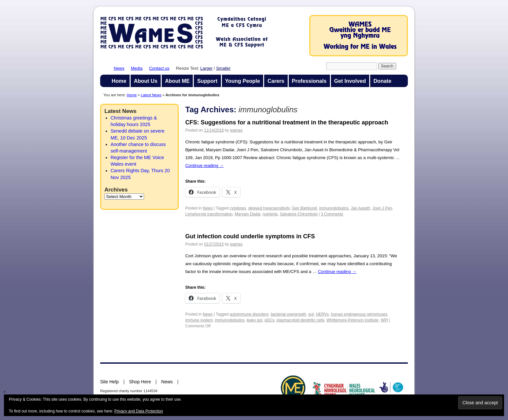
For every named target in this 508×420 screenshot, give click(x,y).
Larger (207, 68)
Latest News (151, 95)
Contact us (159, 68)
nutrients (270, 214)
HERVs (322, 314)
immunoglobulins (334, 208)
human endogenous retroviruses (359, 314)
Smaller (223, 68)
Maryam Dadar (248, 214)
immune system (199, 320)
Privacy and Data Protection (139, 411)
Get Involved (350, 81)
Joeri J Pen (382, 208)
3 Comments (332, 214)
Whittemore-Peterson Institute (353, 320)
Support (207, 81)
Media (137, 68)
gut (311, 314)
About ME (177, 81)
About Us (146, 81)
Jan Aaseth (361, 208)
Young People (243, 81)
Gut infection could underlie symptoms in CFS (250, 236)
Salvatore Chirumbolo (299, 214)
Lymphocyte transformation (209, 214)
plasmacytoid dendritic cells (300, 320)
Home (119, 81)
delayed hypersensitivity (269, 208)
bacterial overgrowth (288, 314)
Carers (276, 81)
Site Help (109, 382)
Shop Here (140, 382)
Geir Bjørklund (305, 208)
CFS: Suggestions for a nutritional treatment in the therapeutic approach (287, 122)
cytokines (238, 208)
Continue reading (204, 165)
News (119, 68)
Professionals (309, 81)
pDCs (269, 320)
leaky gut (254, 320)
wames (236, 130)
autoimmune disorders (249, 314)
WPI (384, 320)
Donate (382, 81)
